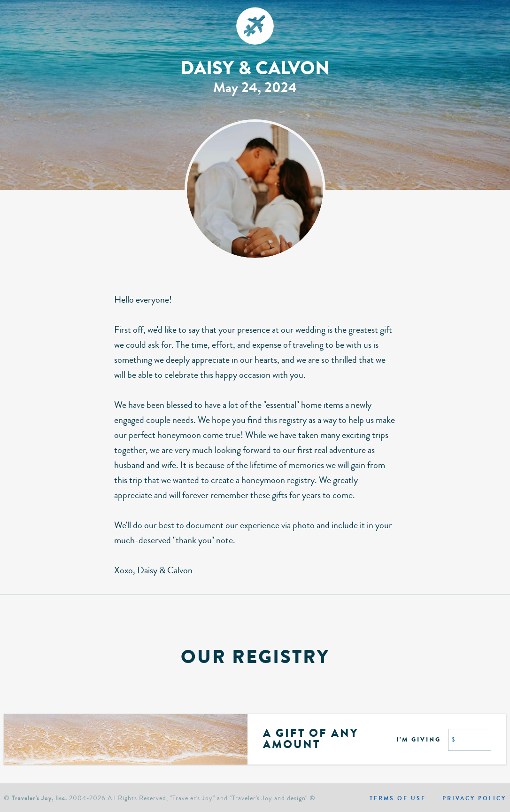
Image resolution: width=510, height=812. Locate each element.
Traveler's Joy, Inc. (39, 798)
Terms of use (398, 798)
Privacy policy (474, 798)
